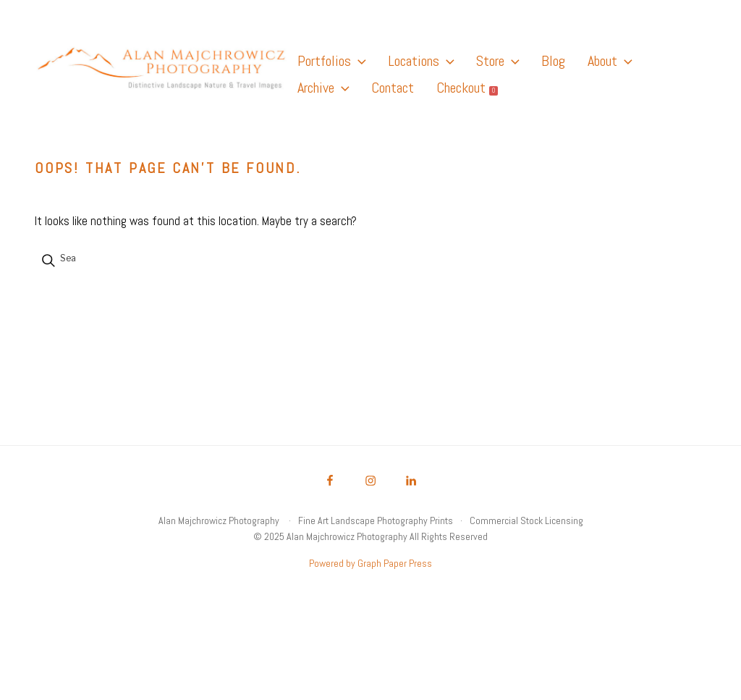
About (610, 61)
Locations (421, 61)
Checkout (467, 88)
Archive (323, 88)
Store (497, 61)
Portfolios (331, 61)
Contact (393, 88)
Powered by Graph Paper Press (370, 563)
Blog (553, 61)
